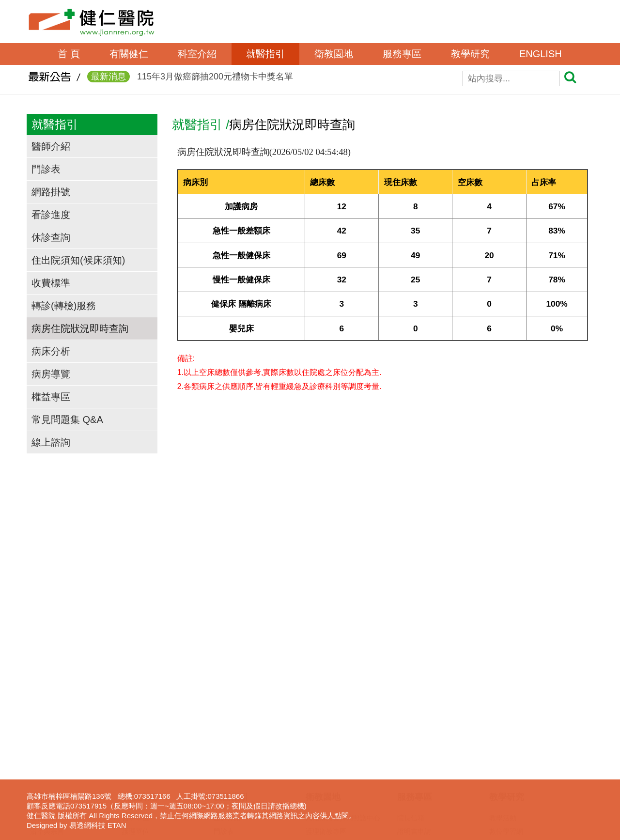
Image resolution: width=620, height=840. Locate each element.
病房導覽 (51, 374)
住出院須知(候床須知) (78, 260)
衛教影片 (319, 755)
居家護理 (411, 755)
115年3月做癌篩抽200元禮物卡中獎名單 (190, 79)
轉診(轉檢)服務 (64, 306)
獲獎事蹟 (44, 741)
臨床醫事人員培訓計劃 (523, 741)
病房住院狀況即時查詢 (80, 328)
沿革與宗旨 (47, 714)
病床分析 (51, 351)
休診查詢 (51, 237)
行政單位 (136, 728)
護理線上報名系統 (516, 768)
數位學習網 (506, 714)
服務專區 (402, 54)
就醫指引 (265, 54)
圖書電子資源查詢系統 (523, 782)
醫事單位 (136, 700)
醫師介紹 (51, 146)
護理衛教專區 (326, 714)
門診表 (46, 169)
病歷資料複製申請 (424, 741)
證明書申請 (414, 714)
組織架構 (44, 728)
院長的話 (44, 700)
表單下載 (411, 728)
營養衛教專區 (326, 809)
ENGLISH (541, 54)
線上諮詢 (51, 442)
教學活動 (503, 700)
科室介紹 (197, 54)
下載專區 (503, 795)
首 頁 (69, 54)
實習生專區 (506, 755)
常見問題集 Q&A (67, 420)
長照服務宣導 (418, 809)
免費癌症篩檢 (326, 795)
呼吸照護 (411, 768)
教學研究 (470, 54)
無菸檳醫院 (323, 768)
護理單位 (136, 714)
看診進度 (51, 215)
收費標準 (51, 283)
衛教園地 (334, 54)
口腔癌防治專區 (329, 782)
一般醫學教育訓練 (516, 728)
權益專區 (51, 397)
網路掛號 (51, 192)
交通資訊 (44, 755)
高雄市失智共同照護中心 (343, 700)
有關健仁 (129, 54)
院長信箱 (411, 700)
